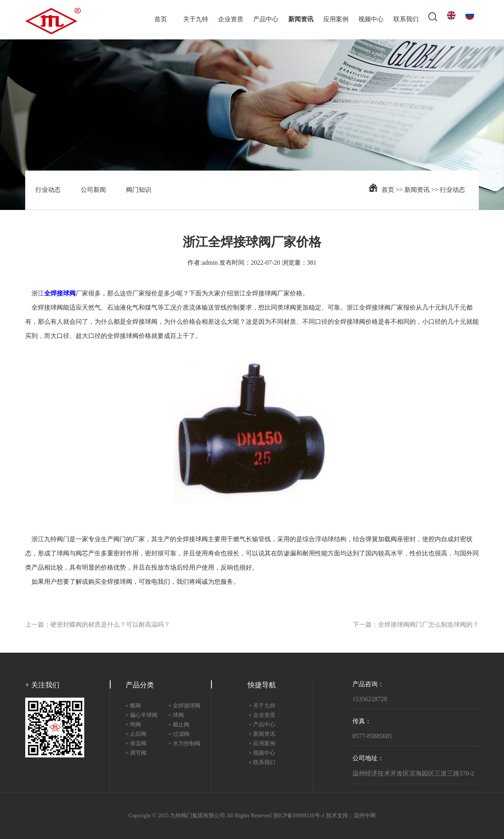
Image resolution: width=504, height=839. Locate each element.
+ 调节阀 (136, 753)
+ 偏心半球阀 (142, 716)
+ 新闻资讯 (262, 734)
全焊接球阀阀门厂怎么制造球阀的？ (428, 625)
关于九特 (196, 19)
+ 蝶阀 (133, 706)
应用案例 (336, 19)
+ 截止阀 (179, 725)
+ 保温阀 (136, 744)
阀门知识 (139, 190)
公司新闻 (93, 190)
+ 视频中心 (262, 753)
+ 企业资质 (262, 716)
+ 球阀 (176, 716)
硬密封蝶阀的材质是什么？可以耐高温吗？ (110, 625)
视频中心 (371, 19)
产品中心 (266, 19)
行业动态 (48, 190)
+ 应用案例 (262, 744)
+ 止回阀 (136, 734)
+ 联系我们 (262, 763)
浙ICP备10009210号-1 (299, 816)
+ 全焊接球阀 (184, 706)
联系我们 (406, 19)
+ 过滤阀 (179, 734)
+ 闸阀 (133, 725)
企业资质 (231, 19)
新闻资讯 (301, 19)
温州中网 (365, 816)
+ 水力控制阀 (184, 744)
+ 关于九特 (262, 706)
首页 (161, 19)
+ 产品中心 (262, 725)
